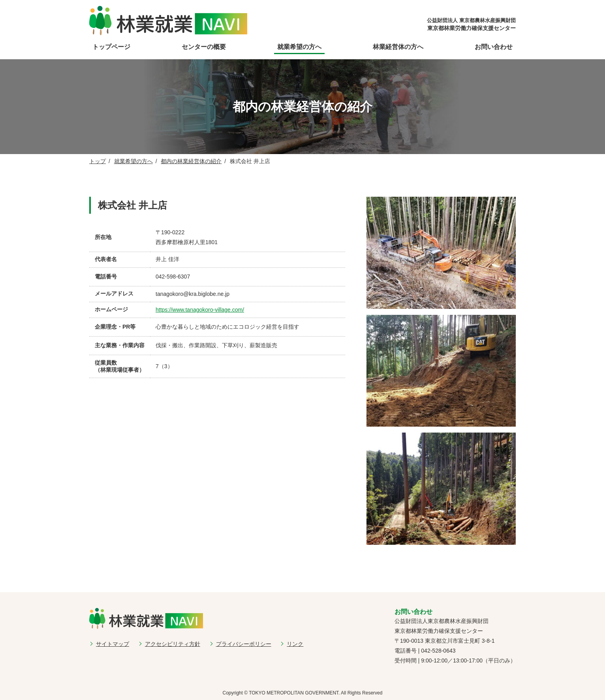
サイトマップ (113, 644)
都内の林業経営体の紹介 (191, 161)
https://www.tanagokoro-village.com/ (200, 310)
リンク (295, 644)
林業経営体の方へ (398, 47)
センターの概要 (204, 47)
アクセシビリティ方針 (173, 644)
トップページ (111, 47)
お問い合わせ (494, 47)
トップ (98, 161)
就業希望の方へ (299, 47)
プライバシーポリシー (244, 644)
